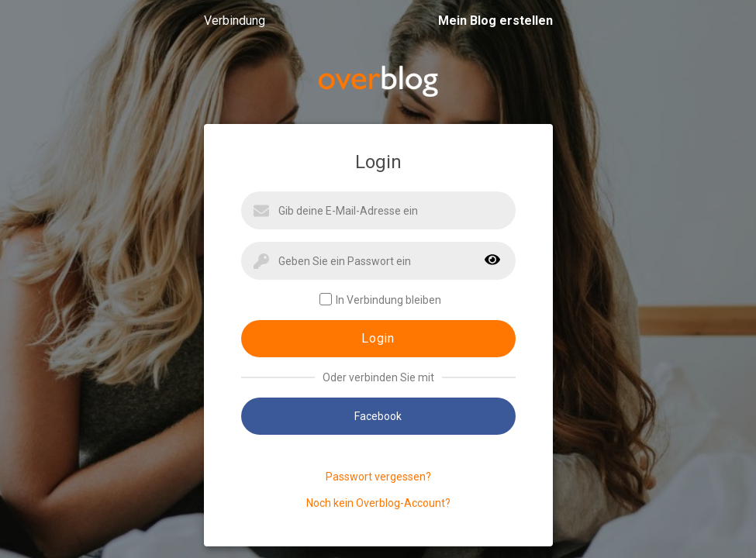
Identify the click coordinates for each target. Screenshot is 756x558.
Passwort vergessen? (378, 477)
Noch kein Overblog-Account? (378, 503)
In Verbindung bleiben (380, 300)
